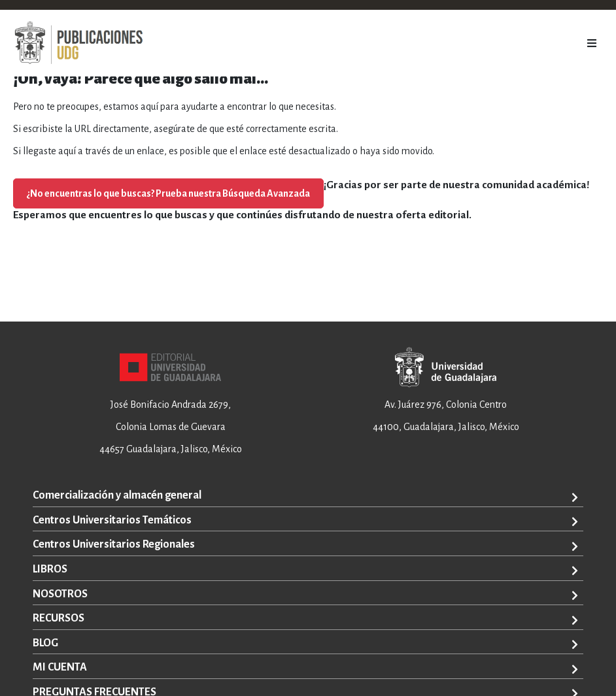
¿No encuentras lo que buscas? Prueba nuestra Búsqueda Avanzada (168, 193)
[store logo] (78, 43)
